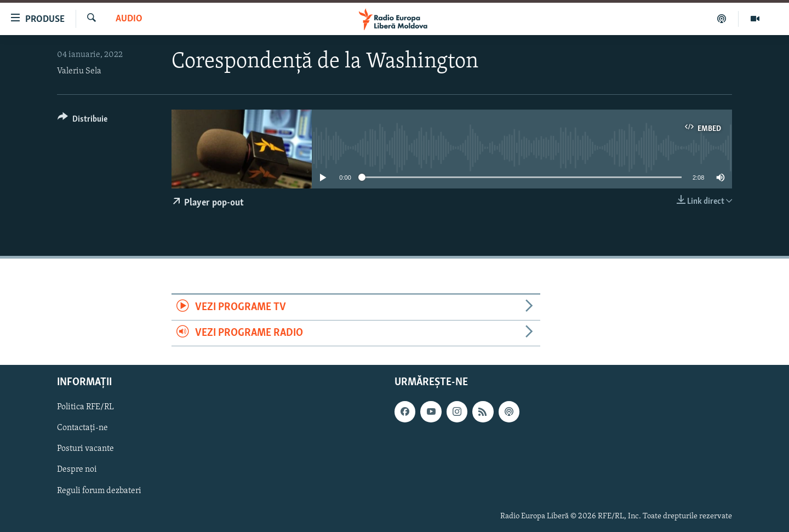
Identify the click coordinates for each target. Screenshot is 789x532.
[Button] (82, 121)
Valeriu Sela (79, 71)
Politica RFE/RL (85, 408)
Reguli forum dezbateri (99, 491)
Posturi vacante (85, 449)
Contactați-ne (82, 428)
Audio (129, 19)
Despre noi (77, 470)
